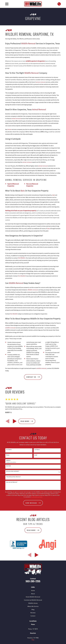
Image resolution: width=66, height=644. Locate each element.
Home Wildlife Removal (33, 597)
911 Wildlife (22, 258)
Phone (8, 455)
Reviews (33, 613)
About (33, 594)
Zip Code (8, 466)
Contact (33, 616)
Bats (23, 191)
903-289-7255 (33, 581)
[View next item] (15, 421)
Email (36, 455)
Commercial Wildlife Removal (33, 600)
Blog (33, 610)
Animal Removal (39, 109)
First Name (9, 450)
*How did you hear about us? (13, 477)
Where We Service (33, 606)
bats (54, 195)
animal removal (40, 82)
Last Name (37, 450)
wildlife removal (10, 328)
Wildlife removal (33, 290)
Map (33, 640)
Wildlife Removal (28, 43)
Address (8, 460)
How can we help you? (12, 482)
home (9, 129)
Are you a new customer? (13, 471)
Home (33, 591)
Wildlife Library (33, 603)
